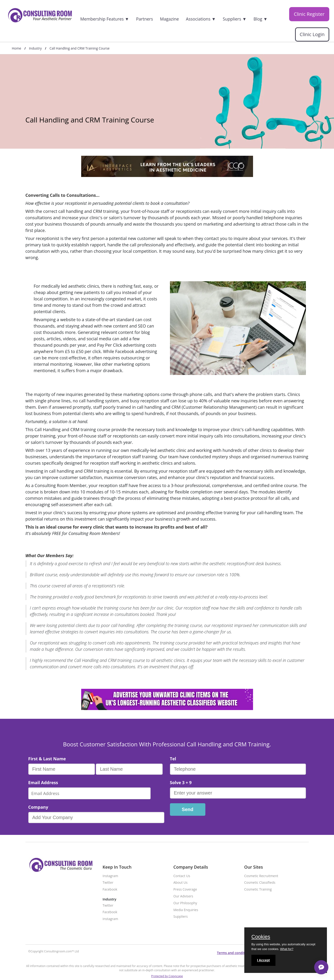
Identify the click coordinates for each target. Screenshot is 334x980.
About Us (181, 883)
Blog (260, 19)
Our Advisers (183, 896)
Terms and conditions (234, 953)
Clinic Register (309, 14)
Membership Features (105, 19)
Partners (144, 19)
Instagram (110, 876)
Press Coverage (185, 890)
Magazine (169, 19)
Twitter (108, 883)
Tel (173, 759)
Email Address (43, 782)
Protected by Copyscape (167, 976)
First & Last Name (47, 759)
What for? (287, 949)
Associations (201, 19)
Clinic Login (312, 35)
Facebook (110, 890)
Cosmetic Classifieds (260, 883)
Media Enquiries (186, 910)
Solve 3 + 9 (181, 782)
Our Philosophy (185, 903)
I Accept (263, 960)
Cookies (261, 937)
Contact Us (182, 876)
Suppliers (235, 19)
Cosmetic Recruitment (261, 876)
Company (38, 807)
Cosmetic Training (258, 890)
